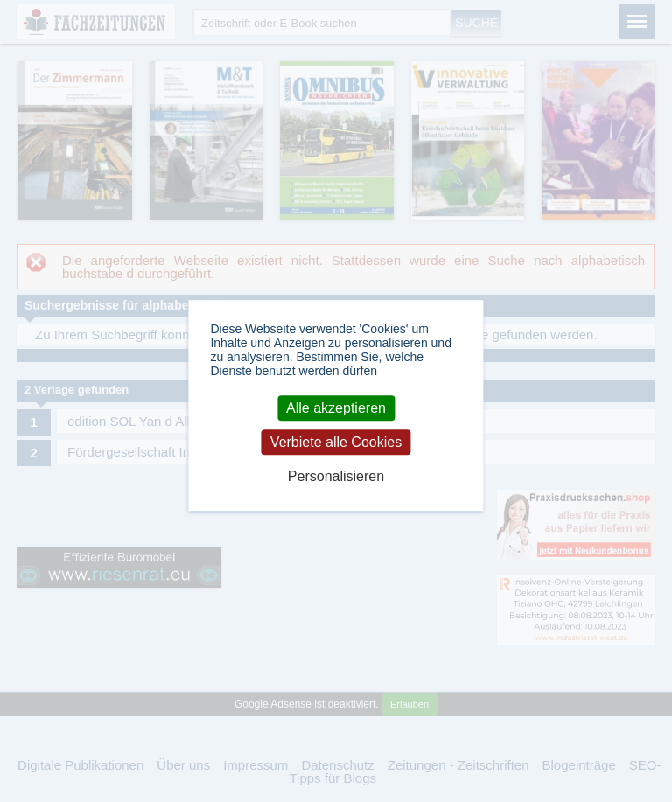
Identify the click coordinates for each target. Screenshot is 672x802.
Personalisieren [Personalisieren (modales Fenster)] (336, 476)
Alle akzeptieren (336, 408)
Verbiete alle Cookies (336, 442)
